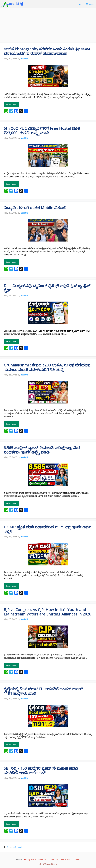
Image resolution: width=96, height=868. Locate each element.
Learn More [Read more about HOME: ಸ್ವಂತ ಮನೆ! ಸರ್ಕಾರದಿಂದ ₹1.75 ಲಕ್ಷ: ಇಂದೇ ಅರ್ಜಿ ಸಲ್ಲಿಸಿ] (11, 586)
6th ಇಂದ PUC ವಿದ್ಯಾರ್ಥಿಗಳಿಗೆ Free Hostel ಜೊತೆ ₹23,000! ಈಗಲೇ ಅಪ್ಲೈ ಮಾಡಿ (42, 131)
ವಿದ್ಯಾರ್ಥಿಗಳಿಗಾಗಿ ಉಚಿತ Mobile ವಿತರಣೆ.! (36, 208)
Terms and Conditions (70, 859)
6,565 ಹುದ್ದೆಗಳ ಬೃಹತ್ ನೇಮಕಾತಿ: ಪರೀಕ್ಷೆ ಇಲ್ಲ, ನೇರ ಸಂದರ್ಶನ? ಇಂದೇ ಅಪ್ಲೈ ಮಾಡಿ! (42, 450)
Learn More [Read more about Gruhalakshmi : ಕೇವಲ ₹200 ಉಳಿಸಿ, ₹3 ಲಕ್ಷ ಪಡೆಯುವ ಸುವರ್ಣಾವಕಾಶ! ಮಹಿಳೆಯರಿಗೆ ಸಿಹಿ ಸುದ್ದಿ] (11, 424)
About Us (42, 859)
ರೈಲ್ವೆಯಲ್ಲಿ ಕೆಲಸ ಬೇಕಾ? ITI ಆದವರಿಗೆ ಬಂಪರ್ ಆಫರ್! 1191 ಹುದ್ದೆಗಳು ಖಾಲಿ (43, 691)
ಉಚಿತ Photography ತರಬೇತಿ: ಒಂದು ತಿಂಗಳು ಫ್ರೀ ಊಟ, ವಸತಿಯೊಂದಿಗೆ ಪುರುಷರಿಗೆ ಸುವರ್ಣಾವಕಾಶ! (47, 51)
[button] (80, 4)
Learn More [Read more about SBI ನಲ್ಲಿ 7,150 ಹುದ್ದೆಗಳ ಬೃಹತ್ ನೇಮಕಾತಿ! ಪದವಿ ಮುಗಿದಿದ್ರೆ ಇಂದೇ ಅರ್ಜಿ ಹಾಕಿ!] (11, 824)
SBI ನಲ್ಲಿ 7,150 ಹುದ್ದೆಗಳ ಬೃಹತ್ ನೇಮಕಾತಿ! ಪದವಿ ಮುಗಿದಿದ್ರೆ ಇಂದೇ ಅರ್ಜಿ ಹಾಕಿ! (41, 771)
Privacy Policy (30, 859)
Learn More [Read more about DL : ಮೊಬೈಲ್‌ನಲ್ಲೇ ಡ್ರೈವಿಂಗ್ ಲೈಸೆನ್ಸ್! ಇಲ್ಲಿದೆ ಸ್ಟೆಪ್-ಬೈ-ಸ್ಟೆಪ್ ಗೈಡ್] (11, 341)
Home (19, 859)
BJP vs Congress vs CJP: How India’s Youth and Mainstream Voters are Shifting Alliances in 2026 (47, 612)
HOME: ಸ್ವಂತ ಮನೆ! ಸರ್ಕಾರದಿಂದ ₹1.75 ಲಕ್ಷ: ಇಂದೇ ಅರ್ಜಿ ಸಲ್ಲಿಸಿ (47, 529)
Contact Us (54, 859)
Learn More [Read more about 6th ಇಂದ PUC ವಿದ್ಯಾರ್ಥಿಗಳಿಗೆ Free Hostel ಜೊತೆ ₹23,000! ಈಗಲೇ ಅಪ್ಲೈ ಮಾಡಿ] (11, 184)
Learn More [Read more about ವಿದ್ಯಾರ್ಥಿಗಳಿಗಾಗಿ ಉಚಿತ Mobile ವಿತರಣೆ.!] (11, 262)
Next (21, 847)
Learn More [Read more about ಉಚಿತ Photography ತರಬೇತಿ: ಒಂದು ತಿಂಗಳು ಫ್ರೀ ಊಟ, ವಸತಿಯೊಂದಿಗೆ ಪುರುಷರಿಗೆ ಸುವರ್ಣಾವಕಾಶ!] (11, 105)
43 (15, 847)
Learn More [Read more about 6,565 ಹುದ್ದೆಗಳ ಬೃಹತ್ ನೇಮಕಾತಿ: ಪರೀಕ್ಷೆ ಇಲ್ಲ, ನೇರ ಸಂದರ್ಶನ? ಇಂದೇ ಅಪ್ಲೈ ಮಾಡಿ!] (11, 503)
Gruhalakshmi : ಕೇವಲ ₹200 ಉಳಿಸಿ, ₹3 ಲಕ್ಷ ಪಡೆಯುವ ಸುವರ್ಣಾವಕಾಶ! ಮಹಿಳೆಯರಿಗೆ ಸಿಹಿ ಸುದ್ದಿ (47, 367)
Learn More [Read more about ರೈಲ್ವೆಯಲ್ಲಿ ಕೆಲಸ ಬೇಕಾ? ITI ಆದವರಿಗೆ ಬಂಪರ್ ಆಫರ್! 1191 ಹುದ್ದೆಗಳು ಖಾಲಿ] (11, 745)
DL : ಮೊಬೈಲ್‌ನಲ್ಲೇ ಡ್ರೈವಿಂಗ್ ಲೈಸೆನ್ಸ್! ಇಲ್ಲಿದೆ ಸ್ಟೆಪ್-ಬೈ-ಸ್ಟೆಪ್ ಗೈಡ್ (47, 288)
